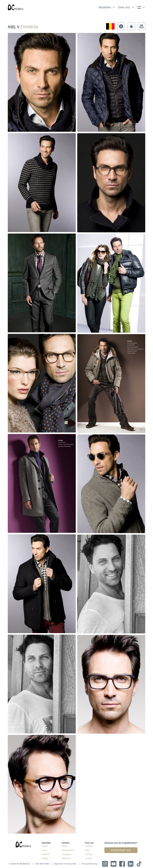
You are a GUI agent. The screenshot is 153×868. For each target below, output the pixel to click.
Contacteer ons (121, 850)
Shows (64, 846)
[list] (107, 7)
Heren (44, 850)
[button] (121, 26)
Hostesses (66, 858)
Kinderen (46, 854)
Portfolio (89, 846)
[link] (141, 7)
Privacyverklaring (89, 864)
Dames (45, 846)
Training (89, 854)
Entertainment (68, 850)
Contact (88, 858)
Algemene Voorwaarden (65, 864)
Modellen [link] (105, 7)
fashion (31, 26)
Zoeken (45, 858)
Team (87, 850)
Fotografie (66, 854)
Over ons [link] (124, 7)
